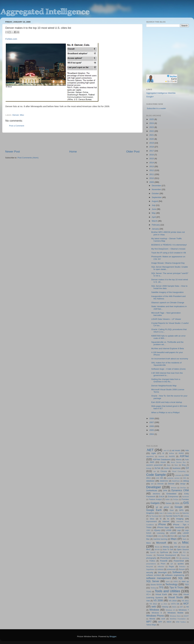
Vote (148, 601)
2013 (152, 166)
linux (172, 536)
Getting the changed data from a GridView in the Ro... (166, 380)
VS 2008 (158, 600)
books (166, 468)
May (154, 213)
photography (151, 558)
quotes (181, 564)
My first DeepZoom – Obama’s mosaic (168, 249)
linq (166, 536)
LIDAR (173, 533)
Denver (16, 115)
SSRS (176, 581)
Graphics (150, 513)
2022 (152, 131)
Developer (154, 487)
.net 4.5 (166, 450)
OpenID (153, 552)
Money (166, 547)
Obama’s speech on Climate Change (168, 303)
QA (172, 564)
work (163, 619)
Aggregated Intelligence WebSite (161, 93)
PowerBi (164, 561)
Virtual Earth (161, 594)
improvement (151, 521)
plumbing (185, 558)
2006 (152, 426)
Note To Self (168, 550)
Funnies (185, 499)
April (154, 217)
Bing (184, 465)
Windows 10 (170, 610)
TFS (161, 587)
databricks (164, 481)
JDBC (148, 530)
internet (166, 521)
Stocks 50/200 (156, 585)
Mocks (157, 547)
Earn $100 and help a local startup (167, 402)
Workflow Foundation (178, 619)
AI (163, 453)
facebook (185, 497)
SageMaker (150, 569)
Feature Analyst (155, 499)
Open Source (183, 549)
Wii (188, 607)
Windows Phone (155, 616)
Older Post (133, 152)
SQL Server (153, 581)
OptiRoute (164, 552)
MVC (148, 549)
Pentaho (149, 555)
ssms (168, 581)
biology (149, 468)
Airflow (171, 453)
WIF (181, 607)
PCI (184, 552)
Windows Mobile (175, 613)
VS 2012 (153, 604)
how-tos (186, 513)
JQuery (157, 530)
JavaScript (179, 527)
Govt (172, 510)
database (150, 481)
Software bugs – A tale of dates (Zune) (168, 369)
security (150, 572)
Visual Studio (176, 597)
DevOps (183, 488)
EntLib (162, 497)
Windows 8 (157, 613)
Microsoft (161, 543)
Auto (187, 460)
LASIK (169, 530)
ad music (176, 450)
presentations (151, 564)
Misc (22, 115)
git (157, 507)
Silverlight (162, 572)
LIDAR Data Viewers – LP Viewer (166, 319)
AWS (152, 462)
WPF (160, 622)
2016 (152, 155)
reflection (161, 567)
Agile (154, 453)
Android (161, 456)
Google (179, 507)
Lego (179, 530)
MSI (176, 547)
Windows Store (175, 616)
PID (177, 558)
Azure (163, 462)
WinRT (186, 616)
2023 (152, 127)
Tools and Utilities (167, 591)
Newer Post (13, 152)
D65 (185, 478)
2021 (152, 135)
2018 (152, 147)
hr (162, 516)
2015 (152, 159)
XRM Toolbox (181, 622)
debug (186, 481)
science (160, 569)
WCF (186, 604)
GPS (181, 510)
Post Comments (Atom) (28, 158)
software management (159, 578)
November (157, 189)
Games (168, 503)
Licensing (161, 533)
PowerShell (179, 561)
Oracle (175, 552)
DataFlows (176, 481)
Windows (154, 610)
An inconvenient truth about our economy (170, 359)
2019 (152, 143)
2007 (152, 422)
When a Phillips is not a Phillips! (166, 412)
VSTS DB (175, 604)
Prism (163, 564)
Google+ (150, 97)
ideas (152, 519)
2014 (152, 163)
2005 (152, 430)
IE (161, 519)
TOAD (149, 592)
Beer (176, 465)
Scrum (182, 569)
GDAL (177, 503)
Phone (183, 555)
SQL (181, 578)
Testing (153, 588)
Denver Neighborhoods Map (164, 386)
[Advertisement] (72, 141)
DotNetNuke (152, 491)
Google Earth (154, 510)
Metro (149, 543)
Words (152, 619)
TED (187, 585)
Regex (172, 567)
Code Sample (156, 475)
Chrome (164, 471)
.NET (150, 450)
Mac (148, 539)
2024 (152, 123)
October (156, 193)
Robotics (182, 567)
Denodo (160, 484)
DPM (165, 491)
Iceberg (186, 516)
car (155, 471)
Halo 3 (162, 513)
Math (184, 539)
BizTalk (157, 468)
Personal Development (166, 555)
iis (168, 519)
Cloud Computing (179, 471)
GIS (186, 503)
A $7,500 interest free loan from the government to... (167, 374)
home (177, 513)
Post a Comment (17, 126)
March (155, 221)
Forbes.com (11, 39)
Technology (171, 584)
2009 (152, 182)
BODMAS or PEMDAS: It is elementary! (169, 245)
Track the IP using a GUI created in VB (169, 253)
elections (156, 494)
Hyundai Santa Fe (173, 516)
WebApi (165, 607)
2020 (152, 139)
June (154, 209)
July (154, 205)
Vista (175, 594)
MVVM (157, 550)
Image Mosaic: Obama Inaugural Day (168, 263)
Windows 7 (184, 610)
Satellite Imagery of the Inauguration (168, 292)
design (183, 484)
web (154, 607)
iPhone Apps (163, 527)
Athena (178, 460)
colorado (178, 475)
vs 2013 (164, 604)
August (155, 201)
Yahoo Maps (151, 625)
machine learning (160, 539)
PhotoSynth (165, 558)
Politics (152, 561)
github (166, 507)
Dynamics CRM (180, 490)
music (183, 547)
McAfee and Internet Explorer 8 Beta (168, 348)
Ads (187, 450)
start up (185, 581)
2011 (152, 174)
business (176, 468)
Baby (169, 465)
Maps (174, 539)
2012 (152, 170)
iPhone (162, 524)
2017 (152, 151)
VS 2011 (185, 601)
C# (187, 468)
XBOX (169, 622)
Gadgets (155, 503)
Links (159, 536)
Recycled (150, 567)
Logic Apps (182, 536)
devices (174, 488)
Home (73, 152)
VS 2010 (173, 601)
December (157, 186)
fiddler (168, 499)
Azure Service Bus (178, 462)
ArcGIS (172, 456)
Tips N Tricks (176, 587)
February (156, 225)
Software (177, 572)
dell (152, 484)
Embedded (171, 494)
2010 (152, 178)
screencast (171, 569)
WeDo (174, 607)
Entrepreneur (173, 497)
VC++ (149, 594)
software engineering (175, 575)
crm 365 (160, 478)
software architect (154, 575)
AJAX (181, 453)
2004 (152, 434)
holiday (170, 513)
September (157, 197)
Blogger (113, 636)
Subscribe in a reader (156, 108)
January (156, 229)
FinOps (176, 499)
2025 (152, 119)
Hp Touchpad (154, 516)
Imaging (180, 519)
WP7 (149, 622)
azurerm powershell (154, 465)
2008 (152, 418)
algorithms (150, 456)
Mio (175, 543)
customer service (173, 478)
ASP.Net (184, 456)
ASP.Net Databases (162, 459)
